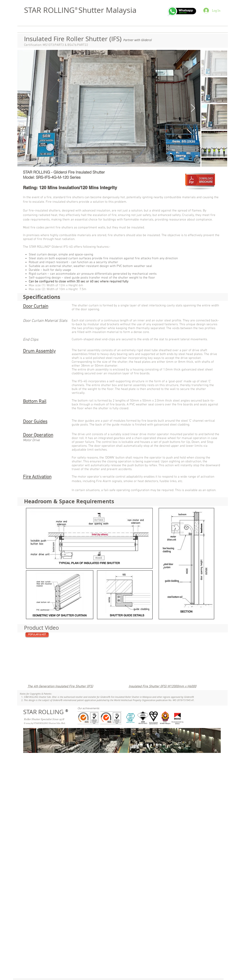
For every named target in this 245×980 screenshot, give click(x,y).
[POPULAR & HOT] (37, 635)
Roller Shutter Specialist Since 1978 (44, 719)
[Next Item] (193, 108)
